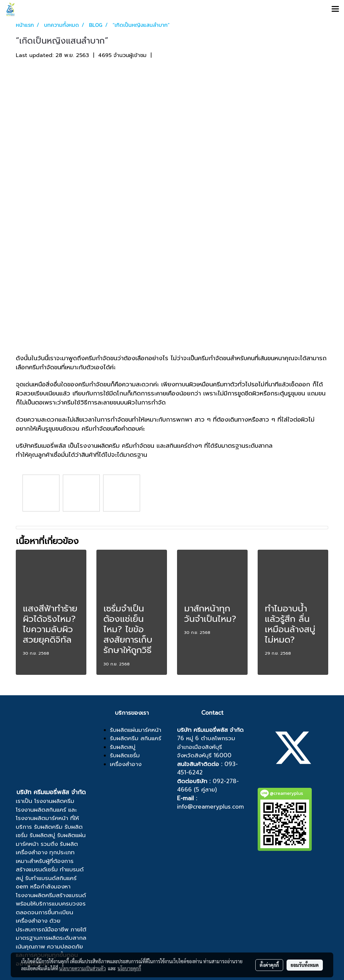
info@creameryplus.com (210, 807)
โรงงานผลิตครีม (54, 801)
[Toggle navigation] (335, 9)
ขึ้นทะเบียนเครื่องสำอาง (45, 917)
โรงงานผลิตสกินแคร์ (41, 810)
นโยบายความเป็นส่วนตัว (82, 968)
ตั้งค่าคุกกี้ (269, 965)
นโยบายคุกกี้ (129, 968)
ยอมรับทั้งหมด (305, 965)
